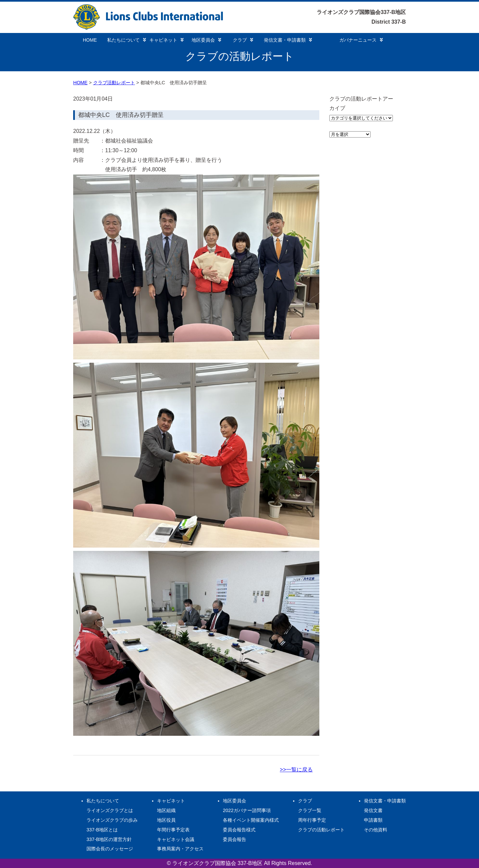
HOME (90, 40)
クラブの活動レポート (321, 830)
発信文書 (373, 810)
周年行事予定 (312, 820)
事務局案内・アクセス (180, 849)
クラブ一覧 (310, 810)
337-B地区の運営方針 (109, 839)
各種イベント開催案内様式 (251, 820)
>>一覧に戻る (296, 770)
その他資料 (376, 830)
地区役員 (166, 820)
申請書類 (373, 820)
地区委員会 (206, 40)
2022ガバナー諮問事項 (247, 810)
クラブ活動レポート (114, 83)
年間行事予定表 (173, 830)
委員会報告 (235, 839)
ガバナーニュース (361, 40)
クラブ (243, 40)
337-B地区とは (102, 830)
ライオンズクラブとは (110, 810)
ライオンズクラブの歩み (112, 820)
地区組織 (166, 810)
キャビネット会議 (176, 839)
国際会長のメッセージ (110, 849)
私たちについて (127, 40)
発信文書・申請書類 (288, 40)
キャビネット (166, 40)
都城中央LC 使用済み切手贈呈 (121, 115)
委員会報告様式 (239, 830)
